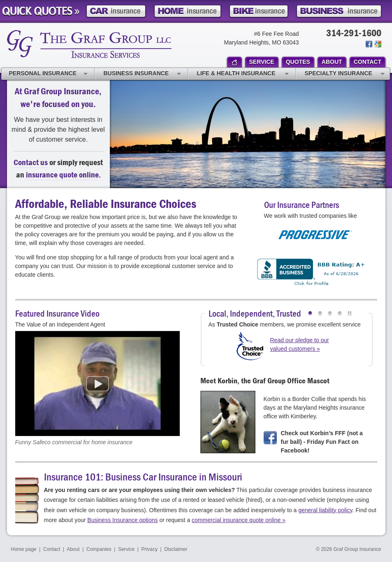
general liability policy (325, 510)
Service (126, 549)
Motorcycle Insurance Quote (259, 11)
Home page (24, 549)
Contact (52, 549)
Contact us (31, 162)
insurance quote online (62, 174)
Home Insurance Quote (188, 11)
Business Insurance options (122, 520)
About (73, 549)
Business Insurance (142, 74)
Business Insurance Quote (339, 11)
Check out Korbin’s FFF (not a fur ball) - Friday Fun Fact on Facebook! (322, 442)
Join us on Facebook (369, 44)
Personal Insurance (48, 74)
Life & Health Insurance (243, 74)
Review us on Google (377, 44)
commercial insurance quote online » (239, 520)
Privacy (150, 549)
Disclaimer (176, 549)
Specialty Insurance (345, 74)
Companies (99, 549)
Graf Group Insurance (89, 44)
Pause (350, 314)
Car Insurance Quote (116, 11)
